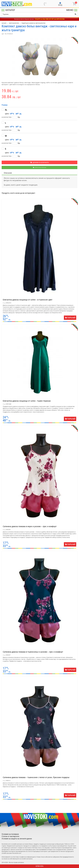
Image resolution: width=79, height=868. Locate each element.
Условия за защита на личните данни (17, 839)
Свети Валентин (14, 23)
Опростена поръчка (40, 167)
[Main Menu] (9, 10)
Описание (8, 173)
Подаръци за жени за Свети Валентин (33, 23)
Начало (4, 23)
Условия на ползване (10, 834)
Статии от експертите (10, 836)
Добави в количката (39, 162)
